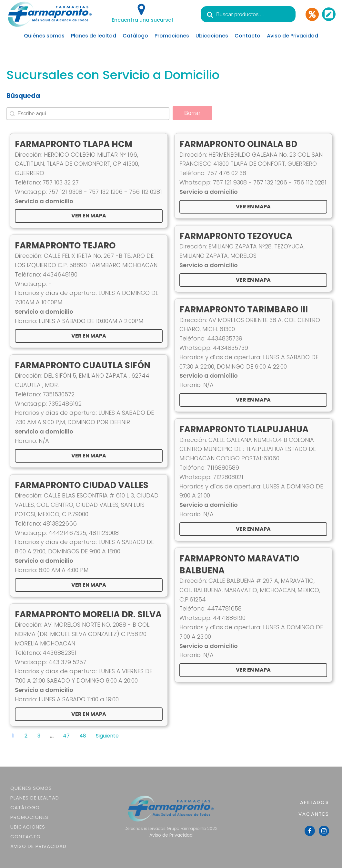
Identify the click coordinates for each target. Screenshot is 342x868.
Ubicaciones (212, 36)
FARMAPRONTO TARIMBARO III (244, 309)
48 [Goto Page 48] (83, 736)
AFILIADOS (315, 802)
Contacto (247, 36)
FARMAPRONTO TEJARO (65, 246)
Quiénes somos (44, 36)
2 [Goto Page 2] (26, 736)
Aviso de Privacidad (292, 36)
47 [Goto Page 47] (66, 736)
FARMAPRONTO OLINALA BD (238, 144)
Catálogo (135, 36)
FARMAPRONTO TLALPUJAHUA (244, 429)
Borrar (192, 113)
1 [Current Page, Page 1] (13, 736)
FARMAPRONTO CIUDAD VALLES (82, 485)
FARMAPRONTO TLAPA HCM (74, 144)
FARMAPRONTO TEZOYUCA (236, 236)
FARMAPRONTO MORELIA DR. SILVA (88, 614)
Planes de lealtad (94, 36)
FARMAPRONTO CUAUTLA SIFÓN (83, 365)
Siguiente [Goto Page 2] (107, 736)
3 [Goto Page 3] (39, 736)
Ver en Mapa (89, 456)
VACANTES (314, 814)
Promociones (172, 36)
